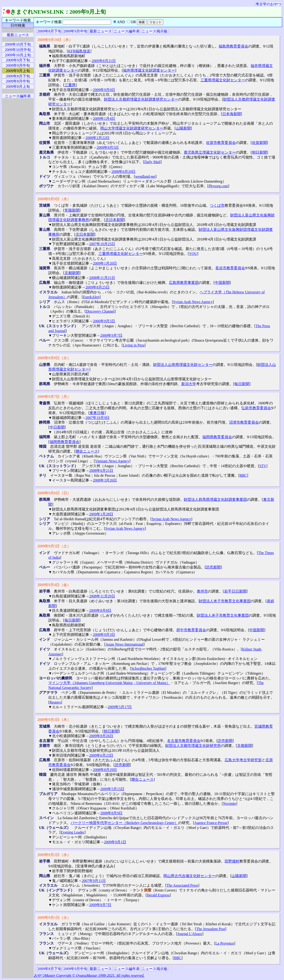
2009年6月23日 (101, 755)
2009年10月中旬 (18, 50)
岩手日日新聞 (235, 591)
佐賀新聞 (259, 143)
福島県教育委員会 (233, 46)
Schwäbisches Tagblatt (148, 668)
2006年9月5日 (104, 321)
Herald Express (158, 895)
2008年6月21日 (101, 471)
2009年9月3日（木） (54, 720)
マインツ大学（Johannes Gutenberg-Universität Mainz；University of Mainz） (109, 683)
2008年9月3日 (104, 635)
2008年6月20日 (123, 172)
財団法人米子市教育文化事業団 (225, 601)
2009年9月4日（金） (54, 585)
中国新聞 (222, 283)
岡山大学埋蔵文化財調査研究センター (132, 128)
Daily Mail (152, 162)
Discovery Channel (100, 311)
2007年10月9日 (97, 418)
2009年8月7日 (100, 905)
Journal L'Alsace (190, 934)
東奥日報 (97, 413)
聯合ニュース (87, 451)
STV (263, 466)
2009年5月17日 (120, 707)
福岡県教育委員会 (217, 437)
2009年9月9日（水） (54, 199)
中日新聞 (57, 427)
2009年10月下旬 (18, 44)
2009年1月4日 (104, 119)
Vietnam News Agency (112, 461)
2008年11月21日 (102, 278)
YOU (193, 254)
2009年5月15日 (112, 789)
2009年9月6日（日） (54, 493)
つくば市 (217, 205)
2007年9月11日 (94, 881)
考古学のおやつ (268, 4)
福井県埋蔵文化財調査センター (149, 70)
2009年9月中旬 (75, 31)
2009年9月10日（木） (55, 40)
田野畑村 (232, 861)
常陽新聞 (72, 210)
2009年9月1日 (115, 842)
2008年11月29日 (102, 596)
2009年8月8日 (100, 611)
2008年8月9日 (111, 813)
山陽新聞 (183, 128)
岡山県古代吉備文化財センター (189, 876)
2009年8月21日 (104, 61)
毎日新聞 (242, 384)
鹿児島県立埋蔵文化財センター (210, 152)
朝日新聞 (259, 152)
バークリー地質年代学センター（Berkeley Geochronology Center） (124, 823)
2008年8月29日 (105, 770)
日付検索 (18, 25)
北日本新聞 (115, 220)
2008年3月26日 (105, 480)
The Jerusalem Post (211, 929)
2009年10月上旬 (18, 55)
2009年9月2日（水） (54, 855)
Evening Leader (73, 832)
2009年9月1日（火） (54, 918)
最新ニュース (101, 31)
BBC (243, 475)
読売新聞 (213, 567)
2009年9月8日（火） (54, 358)
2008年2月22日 (97, 138)
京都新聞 (72, 273)
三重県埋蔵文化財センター (223, 80)
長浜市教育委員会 (230, 268)
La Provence (225, 943)
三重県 (70, 85)
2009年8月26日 (101, 736)
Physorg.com (218, 186)
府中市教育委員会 (191, 630)
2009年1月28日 (101, 514)
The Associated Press (182, 885)
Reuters (55, 702)
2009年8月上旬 (18, 87)
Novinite (229, 804)
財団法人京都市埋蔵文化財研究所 (193, 746)
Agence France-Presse (211, 823)
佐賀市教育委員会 (221, 143)
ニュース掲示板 (155, 31)
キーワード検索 (18, 20)
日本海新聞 (232, 114)
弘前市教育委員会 (256, 408)
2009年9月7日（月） (54, 397)
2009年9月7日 (111, 335)
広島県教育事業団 (184, 283)
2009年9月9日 (104, 90)
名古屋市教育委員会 (184, 741)
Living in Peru (134, 345)
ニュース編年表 (127, 31)
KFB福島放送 (79, 51)
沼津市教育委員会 (244, 422)
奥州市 (202, 591)
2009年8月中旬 (18, 81)
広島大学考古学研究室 (243, 760)
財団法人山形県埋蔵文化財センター (183, 365)
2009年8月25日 (97, 287)
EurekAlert (91, 297)
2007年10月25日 (102, 244)
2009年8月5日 (108, 147)
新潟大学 (189, 384)
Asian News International (125, 644)
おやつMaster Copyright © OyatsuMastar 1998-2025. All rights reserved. (89, 975)
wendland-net (145, 176)
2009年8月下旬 (49, 31)
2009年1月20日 (105, 263)
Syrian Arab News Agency (193, 302)
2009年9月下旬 (18, 60)
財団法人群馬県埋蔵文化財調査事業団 (215, 500)
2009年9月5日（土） (54, 546)
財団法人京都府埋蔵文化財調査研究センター (141, 99)
